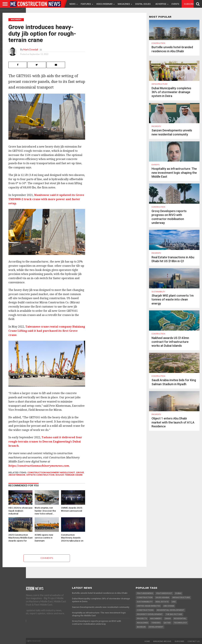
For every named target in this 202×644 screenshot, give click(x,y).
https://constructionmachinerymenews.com (39, 466)
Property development (150, 614)
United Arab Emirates (149, 606)
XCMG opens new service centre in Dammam (44, 538)
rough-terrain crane (69, 475)
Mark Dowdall (31, 49)
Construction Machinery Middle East (51, 472)
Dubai (178, 593)
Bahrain (141, 627)
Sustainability (145, 602)
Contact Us (194, 641)
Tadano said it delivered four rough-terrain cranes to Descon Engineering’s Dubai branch (45, 442)
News (72, 4)
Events (175, 4)
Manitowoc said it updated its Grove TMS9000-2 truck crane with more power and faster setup (46, 199)
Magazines (124, 4)
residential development (170, 610)
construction (145, 598)
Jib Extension (17, 475)
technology (180, 623)
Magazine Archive (162, 641)
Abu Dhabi (169, 606)
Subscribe (190, 4)
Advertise (161, 4)
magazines (143, 623)
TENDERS (156, 623)
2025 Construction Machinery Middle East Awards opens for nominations (20, 538)
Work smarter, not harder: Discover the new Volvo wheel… (45, 511)
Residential (180, 619)
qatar (167, 623)
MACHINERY (156, 619)
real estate (162, 602)
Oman (168, 619)
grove (80, 472)
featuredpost (164, 593)
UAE (174, 602)
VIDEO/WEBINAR (104, 4)
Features (86, 4)
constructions (145, 610)
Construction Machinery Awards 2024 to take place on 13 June (72, 538)
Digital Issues (143, 4)
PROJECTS (142, 619)
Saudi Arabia (162, 598)
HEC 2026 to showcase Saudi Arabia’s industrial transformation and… (20, 511)
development (156, 627)
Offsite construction (40, 475)
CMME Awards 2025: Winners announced (72, 509)
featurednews (145, 593)
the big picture (174, 614)
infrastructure (181, 598)
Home (147, 641)
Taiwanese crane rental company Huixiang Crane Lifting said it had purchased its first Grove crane (47, 331)
